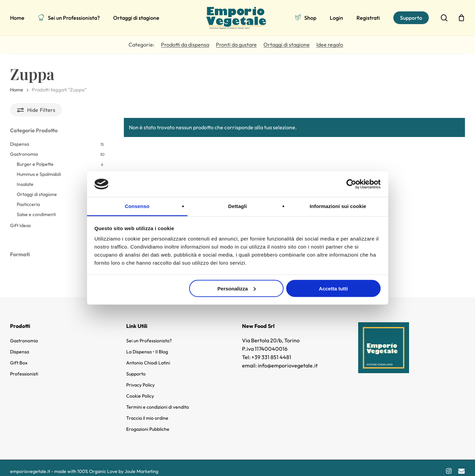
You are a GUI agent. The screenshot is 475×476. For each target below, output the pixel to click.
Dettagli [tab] (238, 206)
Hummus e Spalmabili (39, 174)
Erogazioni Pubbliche (148, 423)
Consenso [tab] (137, 206)
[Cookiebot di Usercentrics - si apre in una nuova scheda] (351, 184)
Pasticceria (28, 204)
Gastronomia (24, 154)
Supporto (136, 368)
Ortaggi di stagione (287, 45)
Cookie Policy (140, 390)
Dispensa (20, 144)
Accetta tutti (334, 288)
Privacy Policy (140, 379)
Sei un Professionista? (149, 335)
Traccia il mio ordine (147, 412)
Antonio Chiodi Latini (148, 357)
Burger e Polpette (35, 164)
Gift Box (19, 357)
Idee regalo (330, 45)
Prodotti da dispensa (185, 45)
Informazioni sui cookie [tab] (338, 206)
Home (17, 90)
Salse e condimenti (36, 214)
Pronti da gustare (236, 45)
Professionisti (24, 368)
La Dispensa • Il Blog (147, 346)
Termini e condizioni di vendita (157, 401)
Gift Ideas (20, 225)
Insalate (25, 184)
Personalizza (237, 288)
